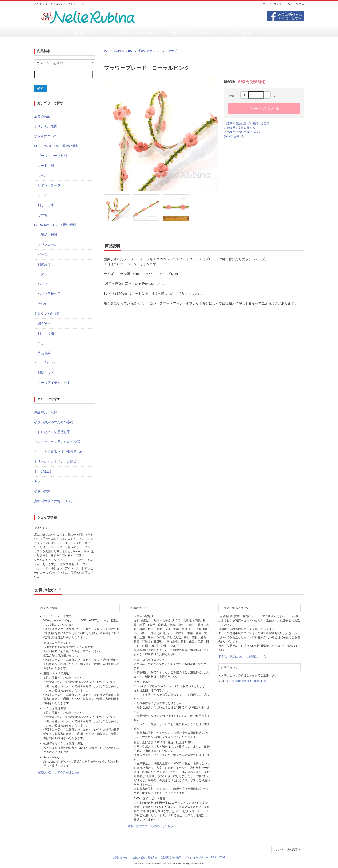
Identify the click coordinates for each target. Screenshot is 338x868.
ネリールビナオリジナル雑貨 (55, 462)
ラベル (42, 176)
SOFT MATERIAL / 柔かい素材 (112, 32)
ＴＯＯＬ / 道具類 (194, 32)
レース (42, 195)
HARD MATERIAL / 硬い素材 (157, 32)
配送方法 (152, 858)
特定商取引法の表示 (171, 858)
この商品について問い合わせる (244, 132)
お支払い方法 (138, 858)
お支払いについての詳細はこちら (59, 773)
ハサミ (42, 343)
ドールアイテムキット (54, 383)
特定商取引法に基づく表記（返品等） (248, 124)
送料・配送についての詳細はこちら (150, 826)
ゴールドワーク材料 (52, 156)
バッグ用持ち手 (49, 294)
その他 (42, 215)
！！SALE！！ (45, 472)
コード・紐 (46, 166)
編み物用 (44, 324)
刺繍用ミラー (47, 264)
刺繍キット (46, 373)
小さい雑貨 (42, 491)
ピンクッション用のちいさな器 (57, 442)
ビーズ (42, 255)
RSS (213, 858)
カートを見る (296, 4)
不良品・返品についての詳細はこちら (242, 657)
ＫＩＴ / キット (222, 32)
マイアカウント (272, 4)
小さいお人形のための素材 (54, 422)
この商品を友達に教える (240, 128)
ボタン (42, 274)
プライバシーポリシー (196, 858)
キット (39, 481)
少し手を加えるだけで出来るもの (59, 452)
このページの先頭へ (288, 850)
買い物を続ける (234, 136)
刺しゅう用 (46, 333)
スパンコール (47, 245)
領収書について (75, 32)
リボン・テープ (167, 51)
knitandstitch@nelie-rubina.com (246, 681)
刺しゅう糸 (46, 205)
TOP (106, 51)
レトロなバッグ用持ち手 (52, 432)
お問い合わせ (120, 858)
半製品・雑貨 (47, 235)
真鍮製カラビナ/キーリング (54, 501)
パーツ (42, 284)
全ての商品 (42, 116)
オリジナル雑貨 (48, 32)
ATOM (222, 858)
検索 (40, 89)
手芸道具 (44, 353)
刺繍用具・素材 (46, 412)
